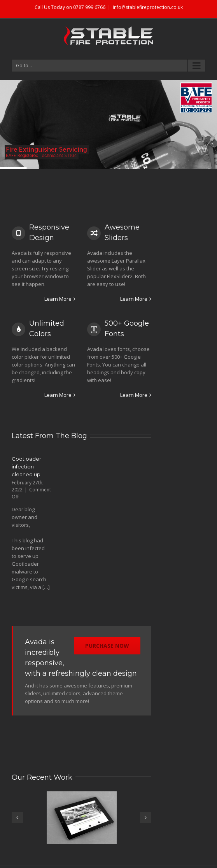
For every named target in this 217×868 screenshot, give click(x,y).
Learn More (58, 299)
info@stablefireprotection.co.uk (148, 7)
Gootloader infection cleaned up (26, 466)
